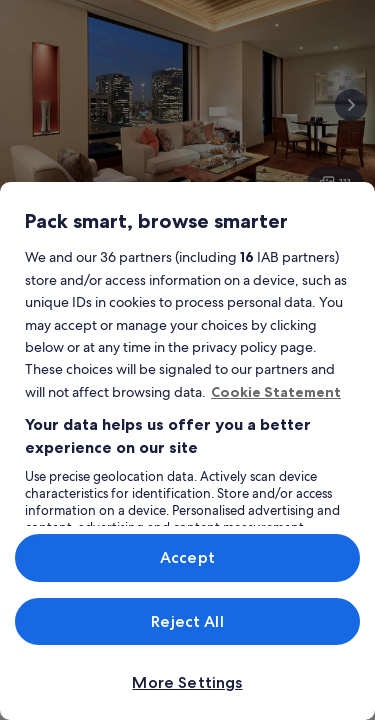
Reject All (187, 621)
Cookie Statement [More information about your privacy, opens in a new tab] (276, 392)
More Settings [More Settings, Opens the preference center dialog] (187, 682)
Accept (187, 557)
